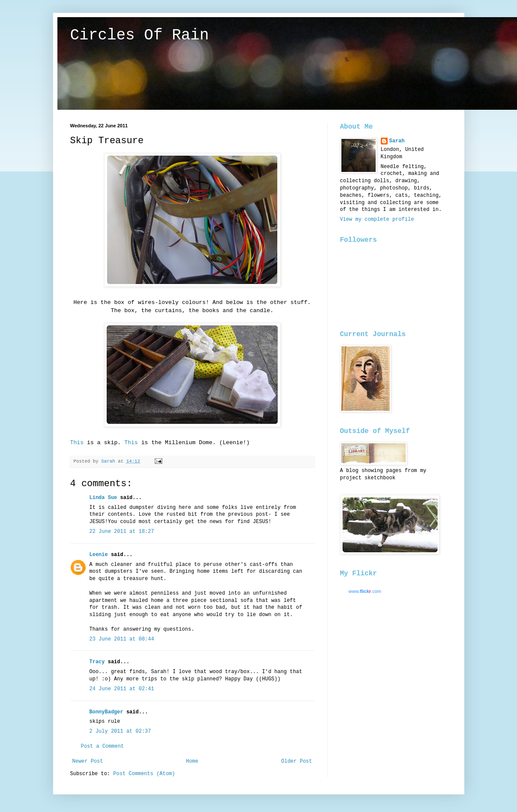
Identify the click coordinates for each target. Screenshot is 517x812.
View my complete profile (377, 220)
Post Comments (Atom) (144, 774)
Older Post (296, 761)
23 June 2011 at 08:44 (122, 639)
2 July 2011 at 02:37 (120, 731)
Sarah (397, 141)
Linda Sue (103, 498)
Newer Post (88, 761)
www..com (365, 591)
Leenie (99, 555)
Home (192, 761)
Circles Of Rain (140, 35)
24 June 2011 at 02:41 (122, 689)
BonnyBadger (106, 712)
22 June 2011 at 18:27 (122, 532)
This (77, 443)
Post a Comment (103, 746)
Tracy (97, 662)
